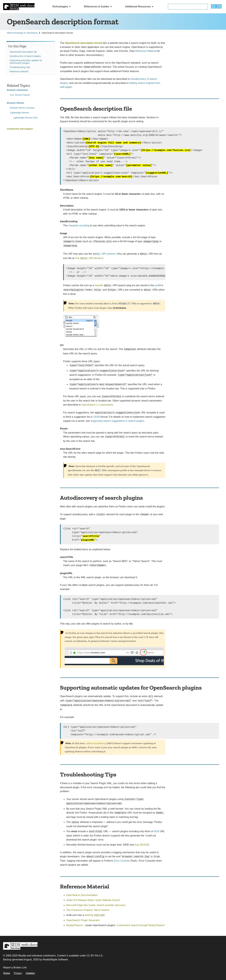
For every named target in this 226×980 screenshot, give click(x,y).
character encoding (79, 225)
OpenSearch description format (84, 43)
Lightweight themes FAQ (25, 118)
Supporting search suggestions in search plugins (117, 421)
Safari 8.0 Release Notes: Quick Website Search (93, 900)
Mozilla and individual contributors (37, 956)
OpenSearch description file (23, 52)
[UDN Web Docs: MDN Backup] (19, 7)
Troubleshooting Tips (20, 67)
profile (158, 285)
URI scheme (104, 254)
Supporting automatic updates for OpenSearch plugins (26, 62)
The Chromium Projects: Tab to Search (88, 910)
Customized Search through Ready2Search (141, 925)
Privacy (18, 973)
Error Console (122, 861)
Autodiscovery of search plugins (25, 56)
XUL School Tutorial (20, 95)
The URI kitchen (88, 258)
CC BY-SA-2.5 (95, 956)
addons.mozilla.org (96, 743)
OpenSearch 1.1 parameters (97, 405)
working (95, 915)
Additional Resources (138, 7)
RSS (157, 831)
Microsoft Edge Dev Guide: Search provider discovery (96, 905)
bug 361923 (142, 845)
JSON (97, 417)
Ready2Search (74, 925)
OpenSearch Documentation (82, 895)
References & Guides (97, 7)
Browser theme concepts (22, 108)
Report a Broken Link (15, 968)
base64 (99, 285)
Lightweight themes (20, 113)
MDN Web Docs (20, 946)
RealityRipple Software (55, 960)
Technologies (60, 7)
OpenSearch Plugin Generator (83, 920)
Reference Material (19, 71)
